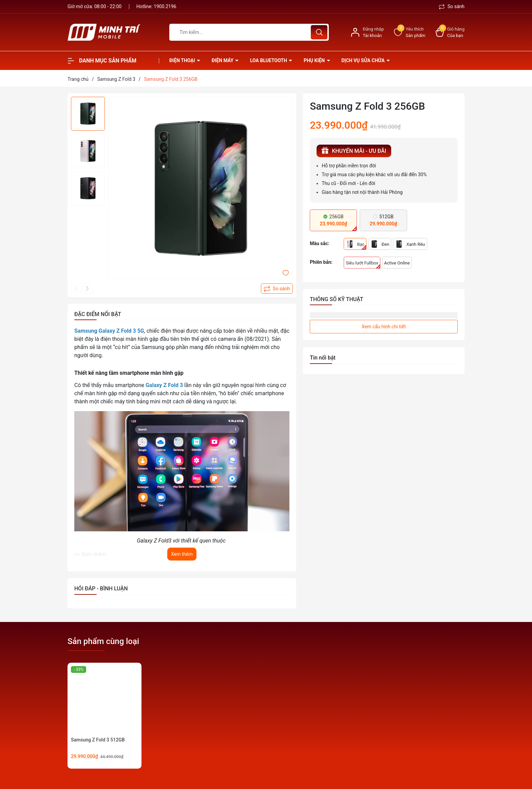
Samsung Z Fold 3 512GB (98, 740)
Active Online (397, 263)
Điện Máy (223, 60)
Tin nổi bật (323, 358)
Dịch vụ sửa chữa (364, 60)
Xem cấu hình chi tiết (384, 327)
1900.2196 (165, 6)
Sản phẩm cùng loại (103, 641)
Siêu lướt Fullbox (363, 264)
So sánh (452, 6)
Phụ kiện (315, 60)
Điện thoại (183, 60)
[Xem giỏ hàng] (450, 32)
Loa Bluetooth (269, 60)
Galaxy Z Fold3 (154, 541)
